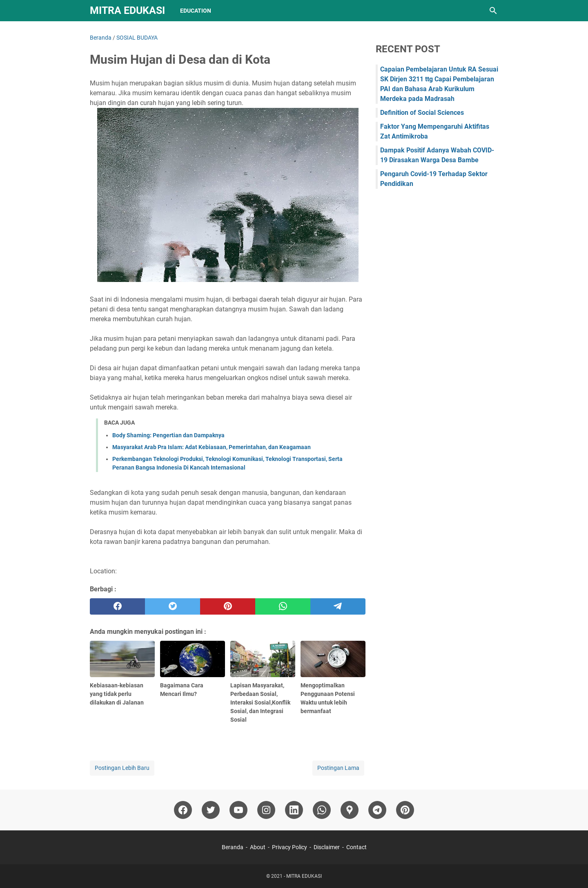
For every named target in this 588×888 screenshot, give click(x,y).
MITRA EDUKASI (127, 10)
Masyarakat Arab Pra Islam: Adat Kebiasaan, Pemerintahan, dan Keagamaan (212, 447)
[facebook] (117, 606)
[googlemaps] (350, 810)
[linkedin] (294, 810)
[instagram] (266, 810)
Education (196, 11)
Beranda (233, 847)
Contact (356, 847)
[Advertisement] (437, 328)
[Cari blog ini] (493, 11)
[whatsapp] (283, 606)
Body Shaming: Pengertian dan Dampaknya (168, 435)
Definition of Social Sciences (422, 113)
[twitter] (173, 606)
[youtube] (238, 810)
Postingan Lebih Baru (122, 768)
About (258, 847)
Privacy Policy (290, 847)
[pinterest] (228, 606)
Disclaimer (327, 847)
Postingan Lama (338, 768)
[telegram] (338, 606)
